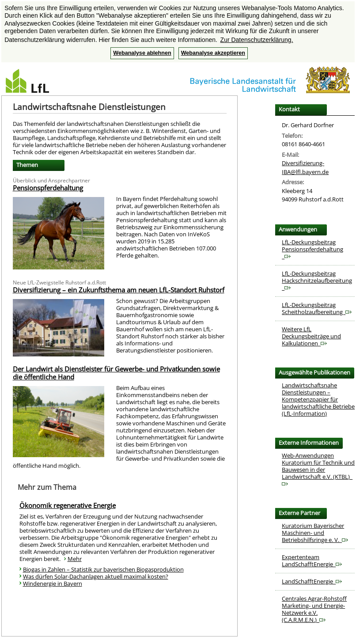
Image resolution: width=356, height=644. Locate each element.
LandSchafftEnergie (312, 581)
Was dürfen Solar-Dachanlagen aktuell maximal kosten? (96, 576)
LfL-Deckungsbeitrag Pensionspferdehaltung (312, 249)
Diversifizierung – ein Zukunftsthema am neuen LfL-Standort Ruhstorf (119, 290)
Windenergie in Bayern (53, 583)
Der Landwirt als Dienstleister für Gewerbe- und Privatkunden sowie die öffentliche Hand (116, 373)
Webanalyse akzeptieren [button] (213, 53)
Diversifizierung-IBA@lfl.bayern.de (305, 167)
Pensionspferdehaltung (48, 188)
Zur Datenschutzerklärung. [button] (257, 40)
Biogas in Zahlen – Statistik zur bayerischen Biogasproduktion (103, 569)
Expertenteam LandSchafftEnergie (312, 561)
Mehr (75, 559)
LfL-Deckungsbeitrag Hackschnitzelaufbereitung (317, 280)
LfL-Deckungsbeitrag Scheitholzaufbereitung (317, 308)
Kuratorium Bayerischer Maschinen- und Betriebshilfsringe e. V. (315, 533)
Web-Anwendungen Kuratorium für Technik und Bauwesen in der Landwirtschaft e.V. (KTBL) (318, 469)
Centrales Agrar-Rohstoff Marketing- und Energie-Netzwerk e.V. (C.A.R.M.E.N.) (314, 609)
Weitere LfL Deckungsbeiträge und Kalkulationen (311, 336)
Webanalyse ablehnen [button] (142, 53)
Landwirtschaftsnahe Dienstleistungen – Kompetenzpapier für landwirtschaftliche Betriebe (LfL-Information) (318, 399)
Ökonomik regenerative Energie (68, 505)
